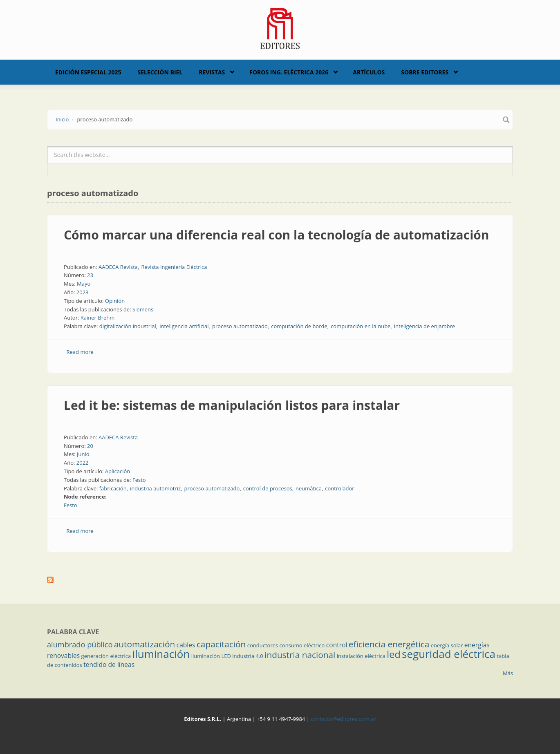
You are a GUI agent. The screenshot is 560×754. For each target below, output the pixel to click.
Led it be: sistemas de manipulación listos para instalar (232, 405)
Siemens (143, 309)
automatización (145, 644)
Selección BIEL (160, 72)
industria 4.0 (248, 656)
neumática (309, 488)
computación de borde (299, 326)
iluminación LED (211, 656)
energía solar (447, 645)
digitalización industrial (128, 326)
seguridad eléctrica (449, 654)
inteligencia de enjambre (424, 326)
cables (186, 645)
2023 (83, 292)
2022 (83, 463)
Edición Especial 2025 (88, 72)
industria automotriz (155, 488)
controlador (339, 488)
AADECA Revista (118, 267)
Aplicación (118, 471)
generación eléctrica (106, 656)
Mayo (84, 284)
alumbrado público (80, 644)
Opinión (115, 301)
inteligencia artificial (184, 326)
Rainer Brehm (98, 318)
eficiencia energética (389, 644)
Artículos (369, 72)
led (393, 654)
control (337, 645)
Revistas (212, 72)
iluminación (161, 654)
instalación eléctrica (361, 656)
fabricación (113, 488)
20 (90, 446)
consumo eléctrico (302, 645)
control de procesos (268, 488)
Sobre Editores (425, 72)
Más (508, 673)
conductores (263, 645)
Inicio (62, 119)
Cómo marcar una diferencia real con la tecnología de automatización (277, 235)
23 (90, 275)
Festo (139, 480)
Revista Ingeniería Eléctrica (174, 267)
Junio (83, 454)
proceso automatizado (240, 326)
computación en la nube (361, 326)
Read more (80, 352)
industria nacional (300, 655)
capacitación (221, 644)
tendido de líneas (109, 665)
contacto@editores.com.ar (343, 719)
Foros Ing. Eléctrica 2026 (289, 72)
